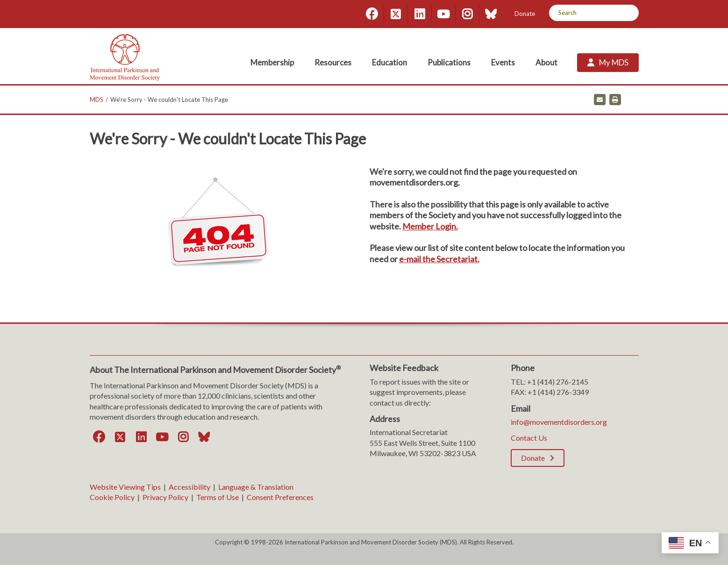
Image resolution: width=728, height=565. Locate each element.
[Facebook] (372, 14)
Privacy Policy (165, 497)
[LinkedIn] (420, 14)
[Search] (628, 13)
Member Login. (430, 226)
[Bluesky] (491, 14)
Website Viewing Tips (125, 487)
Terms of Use (218, 497)
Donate (525, 14)
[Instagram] (467, 14)
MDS (96, 100)
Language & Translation (256, 487)
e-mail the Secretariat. (439, 259)
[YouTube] (443, 14)
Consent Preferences (280, 497)
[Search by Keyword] (583, 13)
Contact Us (529, 438)
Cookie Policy (112, 497)
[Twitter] (396, 14)
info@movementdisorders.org (559, 422)
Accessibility (189, 487)
